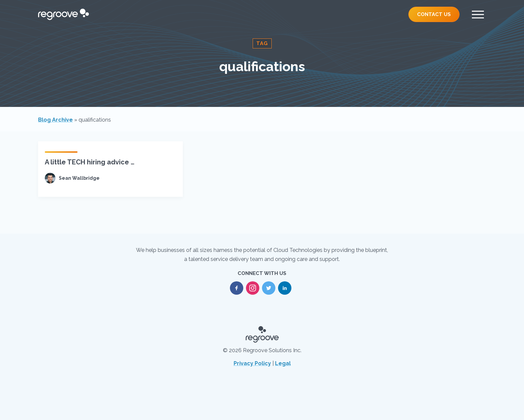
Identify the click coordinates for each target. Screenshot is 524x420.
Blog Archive (55, 120)
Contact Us (434, 14)
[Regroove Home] (63, 14)
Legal (283, 363)
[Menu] (478, 14)
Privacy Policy (252, 363)
